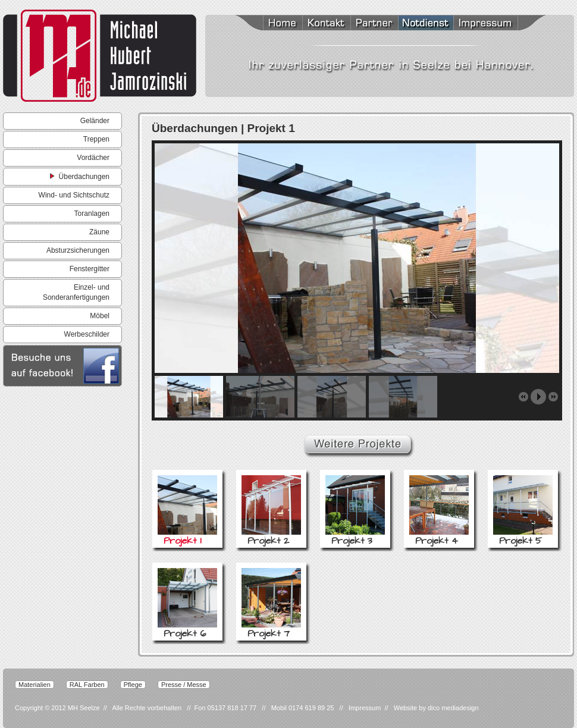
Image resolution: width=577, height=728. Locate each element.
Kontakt (326, 24)
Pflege (133, 685)
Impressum (499, 24)
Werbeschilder (87, 334)
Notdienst (426, 24)
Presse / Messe (184, 685)
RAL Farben (87, 685)
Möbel (100, 316)
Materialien (35, 685)
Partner (374, 24)
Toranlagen (92, 214)
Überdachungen (80, 176)
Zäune (99, 232)
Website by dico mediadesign (436, 708)
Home (268, 24)
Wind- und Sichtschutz (74, 195)
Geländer (95, 121)
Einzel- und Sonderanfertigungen (76, 292)
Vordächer (93, 158)
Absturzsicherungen (78, 250)
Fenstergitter (90, 269)
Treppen (96, 139)
